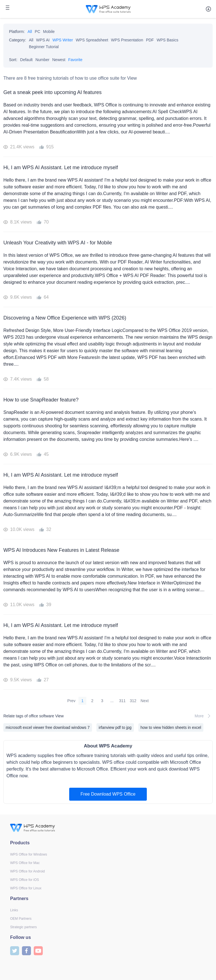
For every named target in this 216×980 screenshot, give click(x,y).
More (204, 716)
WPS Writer (63, 40)
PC (38, 32)
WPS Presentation (127, 40)
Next (145, 701)
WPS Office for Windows (29, 854)
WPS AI (43, 40)
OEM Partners (21, 919)
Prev (71, 701)
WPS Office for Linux (26, 888)
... (112, 701)
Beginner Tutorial (44, 47)
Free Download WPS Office (108, 794)
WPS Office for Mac (25, 863)
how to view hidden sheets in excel (171, 727)
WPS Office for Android (27, 871)
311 (122, 701)
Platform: (17, 32)
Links (14, 910)
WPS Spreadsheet (92, 40)
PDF (150, 40)
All (30, 32)
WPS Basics (167, 40)
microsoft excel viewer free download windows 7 (48, 727)
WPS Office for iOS (24, 880)
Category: (18, 40)
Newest (59, 60)
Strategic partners (23, 927)
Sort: (13, 60)
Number (42, 60)
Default (26, 60)
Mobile (49, 32)
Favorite (75, 60)
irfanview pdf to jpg (115, 727)
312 (133, 701)
